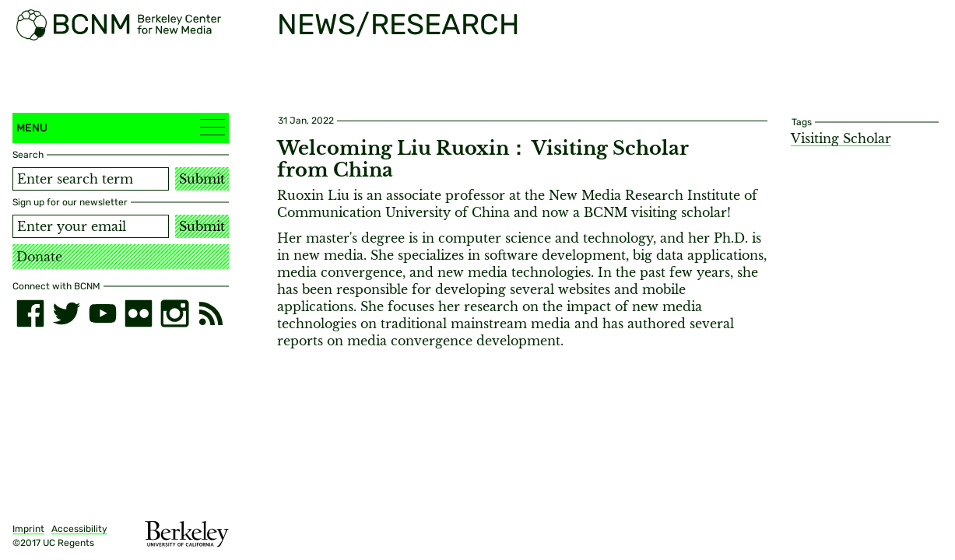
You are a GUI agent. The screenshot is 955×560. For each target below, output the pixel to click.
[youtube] (103, 313)
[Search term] (91, 179)
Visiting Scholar (841, 138)
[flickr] (139, 313)
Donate (39, 257)
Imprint (28, 529)
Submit (202, 179)
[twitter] (66, 313)
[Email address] (91, 226)
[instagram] (174, 313)
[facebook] (30, 313)
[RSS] (211, 313)
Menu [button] (121, 127)
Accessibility (79, 529)
